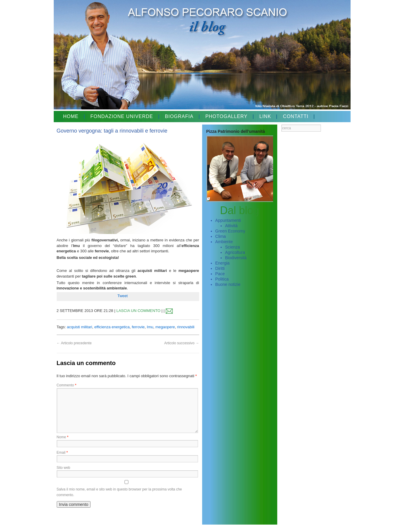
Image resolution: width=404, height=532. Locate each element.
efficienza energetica (112, 327)
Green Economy (230, 231)
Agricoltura (235, 252)
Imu (150, 327)
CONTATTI (296, 116)
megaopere (165, 327)
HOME (71, 116)
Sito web (64, 468)
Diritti (220, 268)
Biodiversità (236, 258)
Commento (67, 385)
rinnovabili (186, 327)
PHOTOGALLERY (226, 116)
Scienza (232, 247)
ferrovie (138, 327)
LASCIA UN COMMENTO (138, 311)
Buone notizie (228, 284)
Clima (221, 236)
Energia (222, 263)
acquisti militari (79, 327)
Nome (63, 437)
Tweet (123, 296)
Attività (231, 226)
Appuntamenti (228, 220)
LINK (265, 116)
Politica (222, 279)
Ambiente (224, 242)
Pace (220, 274)
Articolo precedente (74, 343)
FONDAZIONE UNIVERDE (122, 116)
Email (62, 453)
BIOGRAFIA (179, 116)
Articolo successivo (182, 343)
